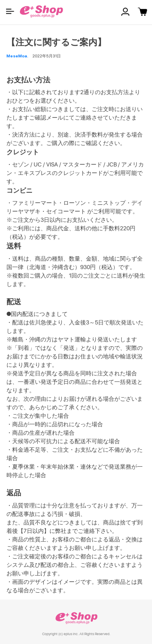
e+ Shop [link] (76, 618)
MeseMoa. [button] (17, 56)
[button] (10, 11)
